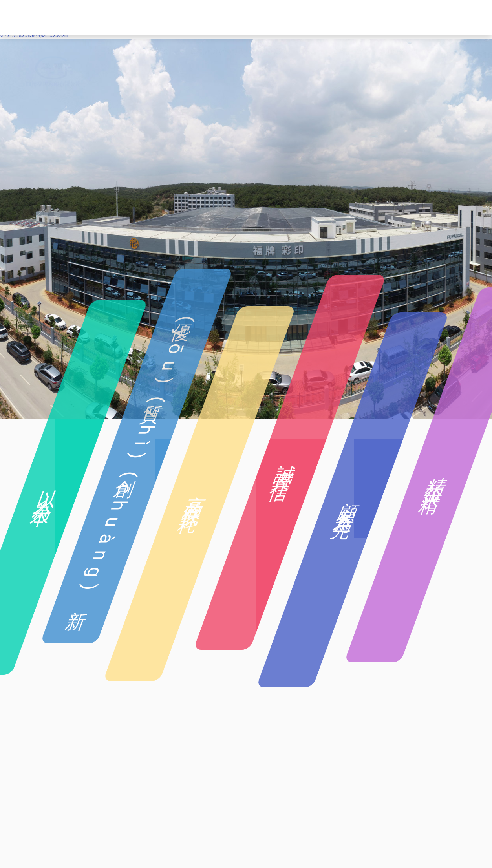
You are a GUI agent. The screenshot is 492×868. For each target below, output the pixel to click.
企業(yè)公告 (350, 17)
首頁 (113, 17)
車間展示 (311, 17)
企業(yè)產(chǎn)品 (217, 17)
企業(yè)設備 (271, 17)
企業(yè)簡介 (151, 17)
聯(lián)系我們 (397, 17)
